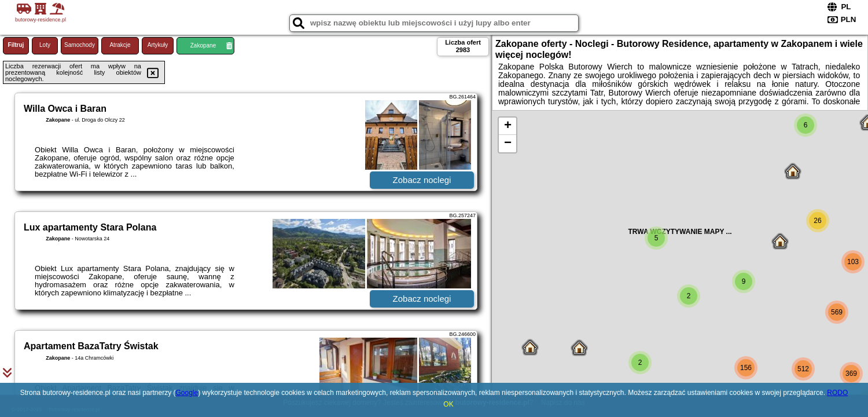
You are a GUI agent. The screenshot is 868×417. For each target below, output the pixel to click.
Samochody (80, 45)
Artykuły (158, 45)
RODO (837, 393)
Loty (45, 45)
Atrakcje (120, 45)
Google (187, 393)
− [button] (508, 144)
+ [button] (508, 126)
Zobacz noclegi (422, 180)
